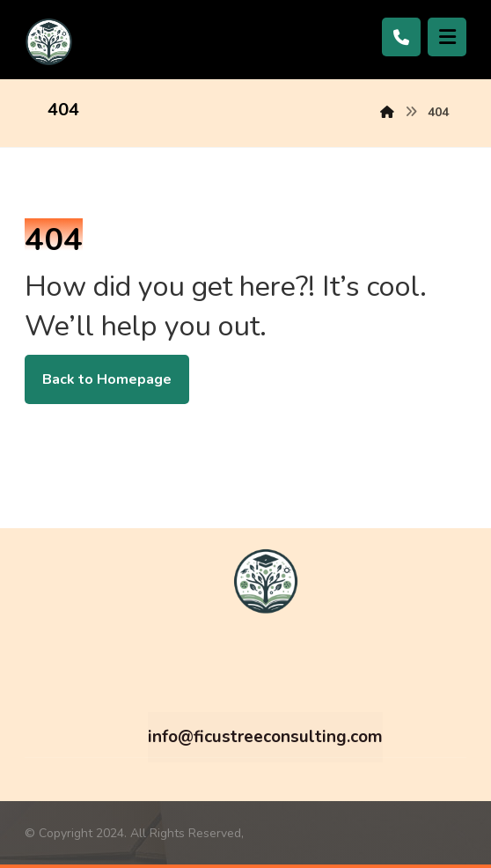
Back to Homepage (107, 379)
